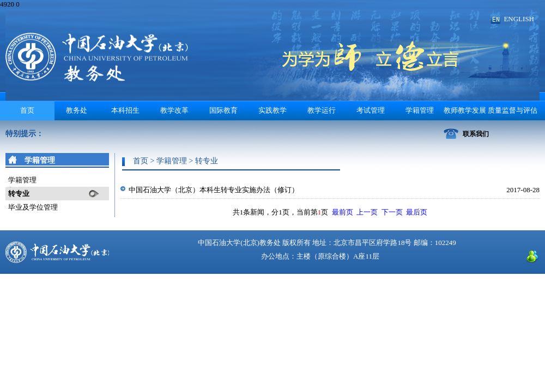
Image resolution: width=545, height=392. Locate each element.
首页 (27, 110)
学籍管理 (420, 110)
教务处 (77, 110)
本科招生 (125, 110)
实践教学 (272, 110)
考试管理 (371, 110)
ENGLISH (519, 19)
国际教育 (223, 110)
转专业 (19, 194)
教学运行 (322, 110)
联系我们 (476, 134)
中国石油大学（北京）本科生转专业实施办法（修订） (214, 190)
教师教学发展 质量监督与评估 (491, 110)
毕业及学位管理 (33, 207)
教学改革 (174, 110)
